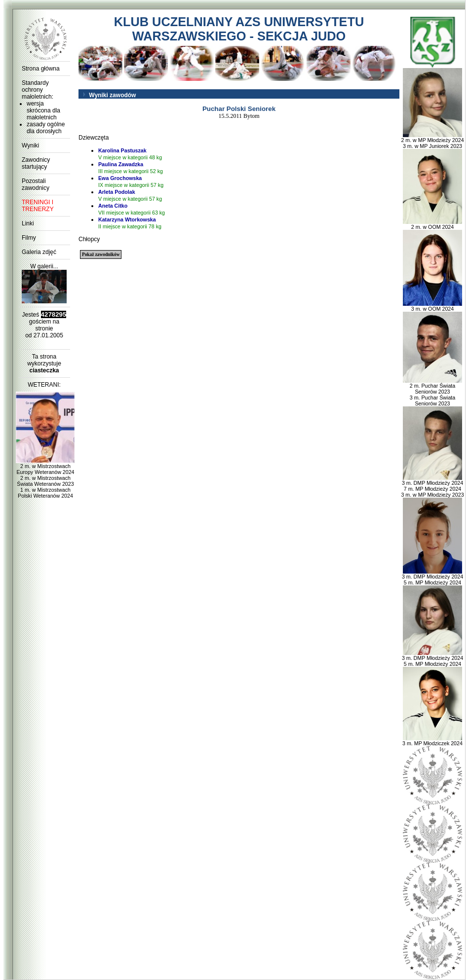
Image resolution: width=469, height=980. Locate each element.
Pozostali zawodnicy (36, 184)
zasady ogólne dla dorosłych (46, 128)
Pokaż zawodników (101, 254)
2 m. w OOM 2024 (432, 224)
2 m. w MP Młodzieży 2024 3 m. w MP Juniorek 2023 (432, 141)
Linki (28, 223)
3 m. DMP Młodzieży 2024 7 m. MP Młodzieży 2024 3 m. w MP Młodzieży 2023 (432, 486)
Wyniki (30, 145)
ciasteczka (44, 370)
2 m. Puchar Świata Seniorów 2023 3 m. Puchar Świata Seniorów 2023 (432, 392)
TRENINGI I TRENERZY (38, 206)
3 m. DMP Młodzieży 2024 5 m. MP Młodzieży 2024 (432, 577)
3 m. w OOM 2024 (432, 306)
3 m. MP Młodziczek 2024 (432, 741)
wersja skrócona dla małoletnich (43, 110)
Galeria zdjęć (39, 252)
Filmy (29, 238)
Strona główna (41, 69)
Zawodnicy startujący (36, 163)
